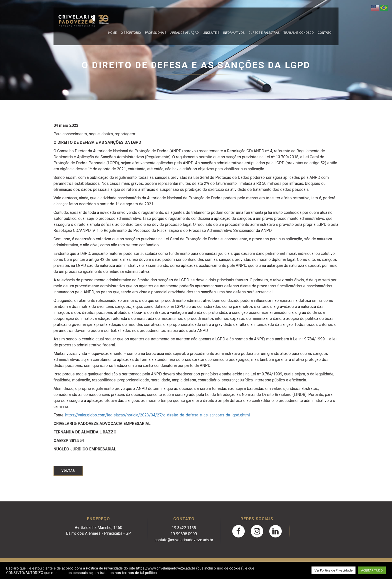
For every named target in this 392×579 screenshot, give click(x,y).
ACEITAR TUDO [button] (372, 570)
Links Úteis (211, 33)
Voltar (68, 471)
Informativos (234, 33)
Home (112, 33)
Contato (325, 33)
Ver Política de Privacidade (333, 570)
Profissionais (156, 33)
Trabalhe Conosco (299, 33)
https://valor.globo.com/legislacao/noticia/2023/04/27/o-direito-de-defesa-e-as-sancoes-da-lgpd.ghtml (157, 415)
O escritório (131, 33)
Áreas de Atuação (184, 33)
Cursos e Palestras (264, 33)
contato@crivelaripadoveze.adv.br (184, 540)
